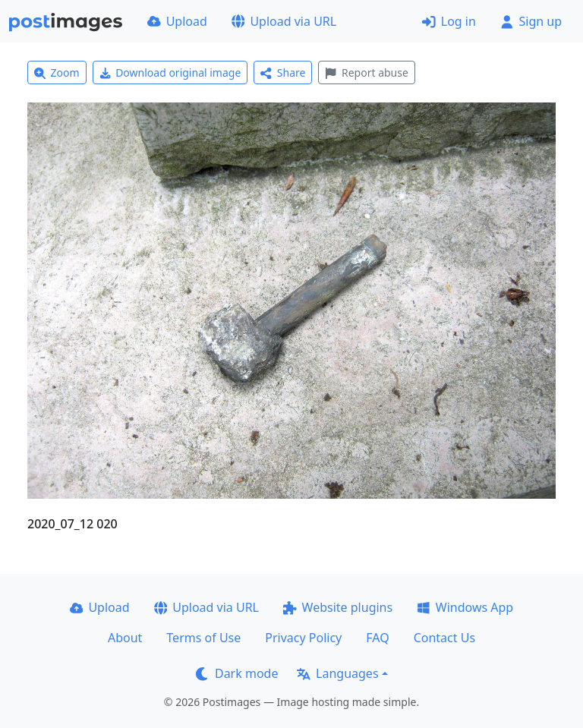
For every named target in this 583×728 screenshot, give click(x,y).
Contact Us (444, 638)
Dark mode (237, 673)
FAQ (377, 638)
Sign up (531, 21)
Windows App (465, 607)
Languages (337, 673)
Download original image (170, 72)
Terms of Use (203, 638)
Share (283, 72)
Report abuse (366, 72)
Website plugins (338, 607)
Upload (177, 21)
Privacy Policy (303, 638)
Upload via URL (284, 21)
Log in (449, 21)
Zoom (57, 72)
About (125, 638)
